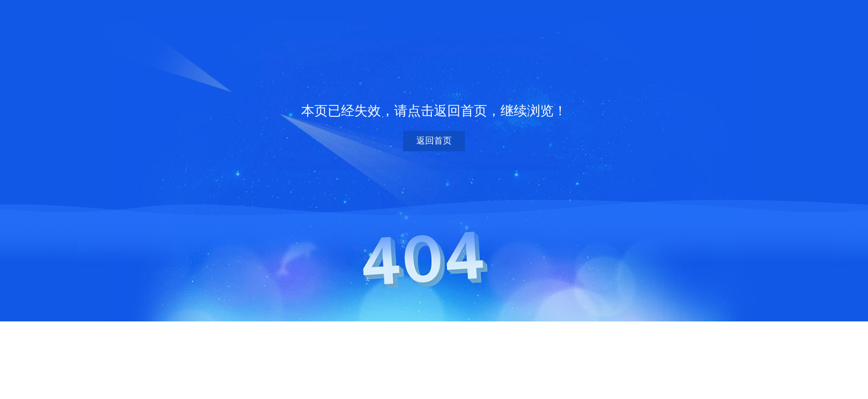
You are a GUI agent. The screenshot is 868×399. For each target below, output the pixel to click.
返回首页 (434, 140)
